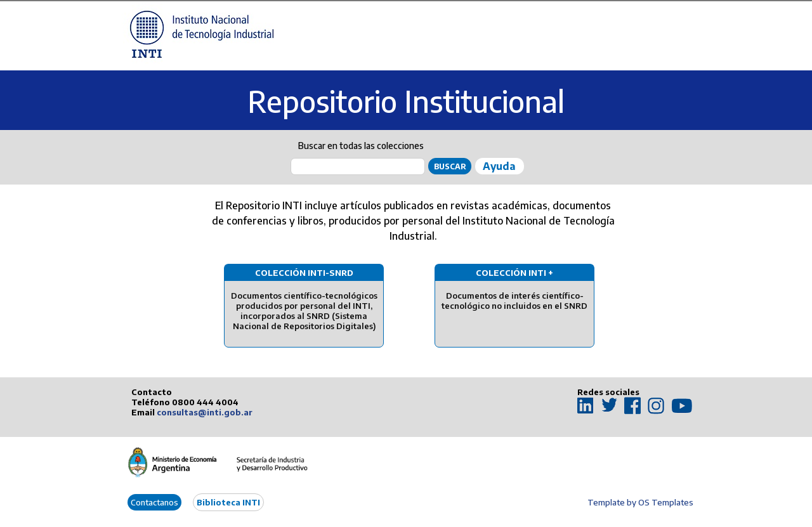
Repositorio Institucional (406, 101)
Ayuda (499, 166)
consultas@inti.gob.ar (205, 412)
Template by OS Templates (640, 502)
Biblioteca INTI (228, 502)
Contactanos (154, 502)
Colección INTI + (514, 273)
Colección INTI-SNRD (304, 273)
